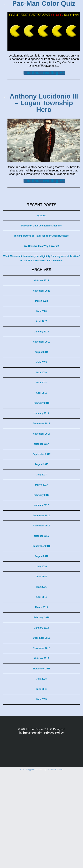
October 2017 (41, 444)
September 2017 (41, 454)
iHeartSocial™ (33, 733)
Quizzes (41, 216)
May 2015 (41, 699)
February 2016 (42, 617)
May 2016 (41, 587)
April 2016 (41, 597)
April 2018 (41, 393)
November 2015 (41, 648)
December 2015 (41, 638)
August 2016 (41, 556)
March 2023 (41, 301)
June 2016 (42, 577)
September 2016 (41, 546)
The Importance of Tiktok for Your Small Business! (41, 236)
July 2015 (42, 679)
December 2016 (41, 516)
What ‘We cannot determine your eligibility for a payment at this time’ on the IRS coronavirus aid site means (41, 258)
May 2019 (41, 373)
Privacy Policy (54, 733)
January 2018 (41, 413)
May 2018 (41, 383)
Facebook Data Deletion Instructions (41, 226)
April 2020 (41, 321)
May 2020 (41, 311)
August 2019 (41, 352)
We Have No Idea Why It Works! (41, 246)
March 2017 (41, 485)
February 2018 (42, 403)
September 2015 (41, 669)
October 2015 (41, 658)
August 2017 (41, 464)
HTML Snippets (27, 866)
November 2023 (41, 291)
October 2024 (41, 280)
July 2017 (42, 475)
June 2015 (42, 689)
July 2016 (42, 567)
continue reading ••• (44, 73)
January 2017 (41, 505)
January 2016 (41, 628)
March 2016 (41, 607)
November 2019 (41, 342)
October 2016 (41, 536)
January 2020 (41, 332)
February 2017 (42, 495)
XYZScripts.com (56, 866)
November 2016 (41, 526)
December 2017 (41, 423)
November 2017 (41, 434)
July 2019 (42, 362)
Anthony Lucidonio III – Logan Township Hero (44, 103)
